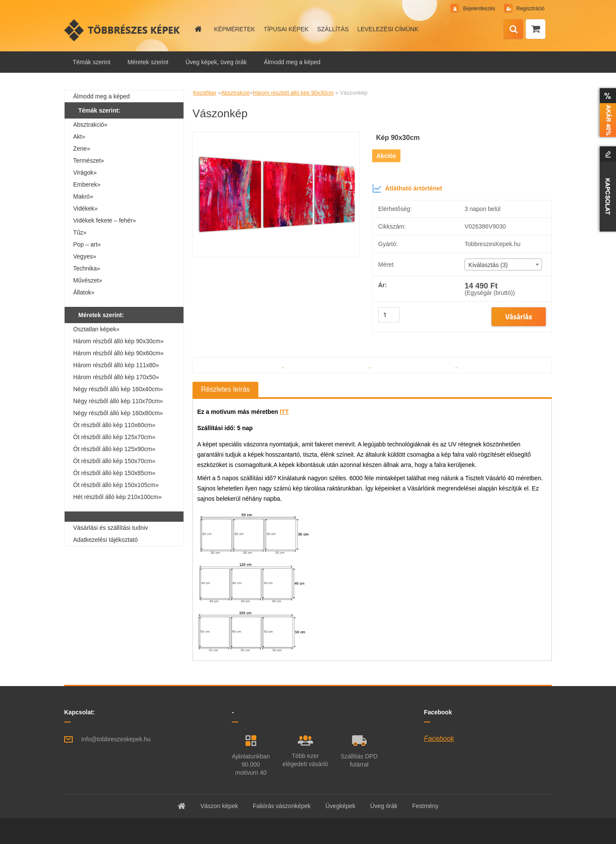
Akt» (79, 137)
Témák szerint (92, 62)
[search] (513, 30)
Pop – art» (87, 244)
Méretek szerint (148, 62)
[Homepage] (198, 29)
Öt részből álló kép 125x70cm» (114, 437)
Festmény (425, 806)
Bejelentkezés (479, 9)
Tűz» (80, 232)
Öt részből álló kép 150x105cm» (116, 485)
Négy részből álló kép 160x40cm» (118, 389)
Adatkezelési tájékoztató (105, 540)
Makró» (83, 196)
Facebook (439, 738)
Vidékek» (85, 208)
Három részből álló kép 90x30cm (293, 93)
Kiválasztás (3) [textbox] (488, 265)
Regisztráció (530, 9)
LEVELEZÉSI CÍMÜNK (388, 29)
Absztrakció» (90, 125)
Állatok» (84, 292)
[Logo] (123, 30)
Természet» (89, 160)
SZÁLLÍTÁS (333, 29)
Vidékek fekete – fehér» (105, 220)
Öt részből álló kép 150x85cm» (114, 473)
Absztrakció (235, 93)
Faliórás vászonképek (282, 806)
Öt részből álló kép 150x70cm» (114, 461)
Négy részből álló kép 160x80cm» (118, 413)
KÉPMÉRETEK (234, 29)
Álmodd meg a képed (292, 62)
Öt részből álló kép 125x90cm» (114, 449)
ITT (284, 412)
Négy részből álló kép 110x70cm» (118, 401)
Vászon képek (219, 806)
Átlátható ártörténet (407, 188)
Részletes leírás (225, 389)
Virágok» (85, 172)
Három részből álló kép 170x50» (116, 377)
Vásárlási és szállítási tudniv (111, 528)
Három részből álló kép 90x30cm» (118, 341)
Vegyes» (85, 256)
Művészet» (88, 280)
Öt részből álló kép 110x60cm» (114, 425)
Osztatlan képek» (96, 329)
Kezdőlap (204, 93)
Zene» (82, 149)
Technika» (87, 268)
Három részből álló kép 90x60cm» (118, 353)
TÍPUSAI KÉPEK (286, 29)
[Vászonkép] (276, 135)
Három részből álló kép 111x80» (116, 365)
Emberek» (87, 184)
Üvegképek (341, 806)
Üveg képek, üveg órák (216, 62)
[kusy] (389, 315)
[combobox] (503, 264)
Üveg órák (384, 806)
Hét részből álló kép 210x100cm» (117, 497)
